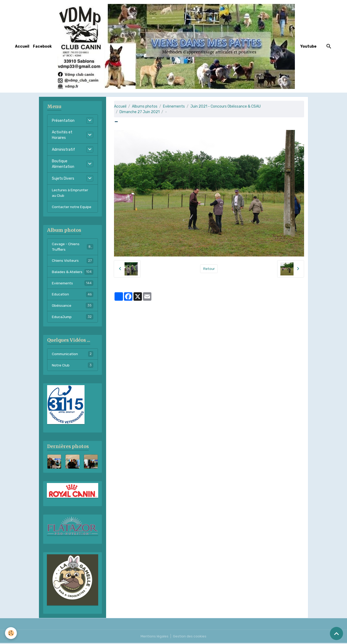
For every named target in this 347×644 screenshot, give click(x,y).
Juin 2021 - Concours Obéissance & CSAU (225, 106)
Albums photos (145, 106)
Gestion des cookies (190, 637)
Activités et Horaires (62, 135)
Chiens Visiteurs (73, 261)
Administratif (63, 150)
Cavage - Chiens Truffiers (73, 247)
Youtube (308, 46)
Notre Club (73, 366)
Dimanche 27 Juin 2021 (140, 112)
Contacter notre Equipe (72, 207)
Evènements (174, 106)
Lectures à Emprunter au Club (71, 193)
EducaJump (73, 318)
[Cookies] (11, 633)
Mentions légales (154, 637)
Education (73, 295)
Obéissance (73, 306)
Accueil (22, 46)
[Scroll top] (336, 633)
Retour (209, 269)
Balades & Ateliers (73, 272)
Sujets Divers (63, 178)
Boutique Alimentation (63, 164)
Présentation (63, 121)
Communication (73, 355)
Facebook (42, 46)
